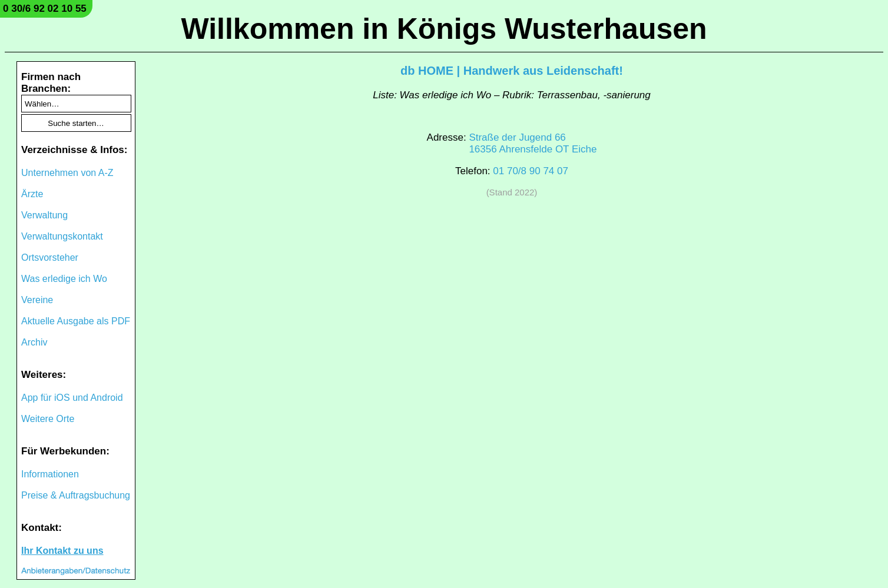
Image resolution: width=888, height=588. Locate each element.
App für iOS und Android (72, 398)
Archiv (34, 342)
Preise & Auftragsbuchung (76, 495)
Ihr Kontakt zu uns (62, 551)
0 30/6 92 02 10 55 (45, 9)
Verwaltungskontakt (62, 236)
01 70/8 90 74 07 (531, 171)
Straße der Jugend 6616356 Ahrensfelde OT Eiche (533, 143)
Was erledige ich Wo (64, 279)
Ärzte (32, 194)
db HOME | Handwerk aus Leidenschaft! (512, 71)
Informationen (50, 474)
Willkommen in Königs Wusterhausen (444, 29)
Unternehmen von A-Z (67, 173)
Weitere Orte (48, 419)
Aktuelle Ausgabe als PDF (76, 321)
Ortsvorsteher (50, 258)
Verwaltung (44, 215)
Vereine (37, 300)
